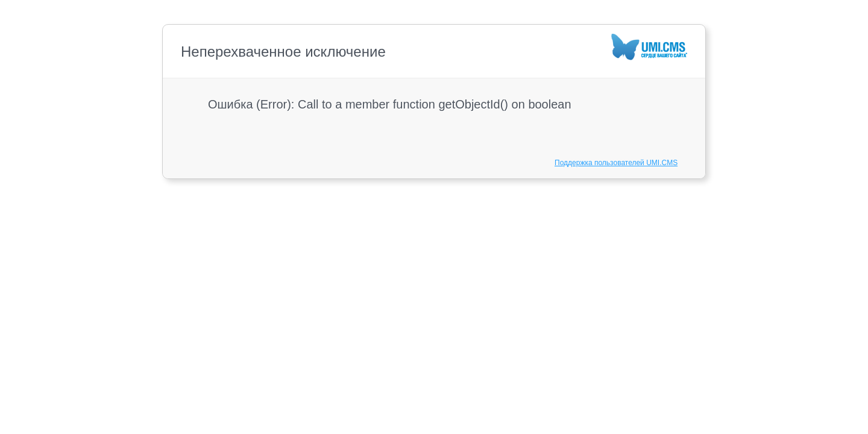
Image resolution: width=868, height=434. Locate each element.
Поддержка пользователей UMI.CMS (616, 163)
